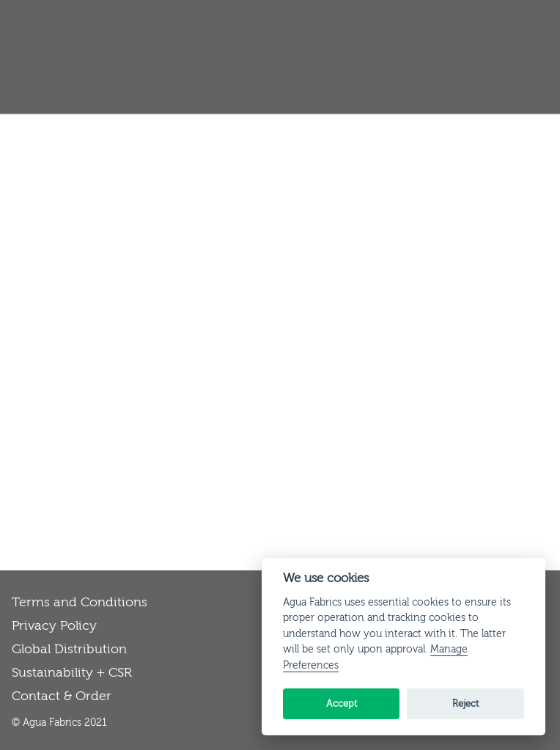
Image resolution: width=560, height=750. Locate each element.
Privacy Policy (54, 626)
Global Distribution (69, 649)
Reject (465, 703)
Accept (342, 703)
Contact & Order (62, 696)
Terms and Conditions (80, 602)
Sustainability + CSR (72, 673)
